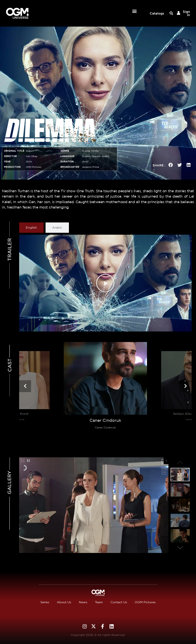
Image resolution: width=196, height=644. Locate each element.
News (83, 602)
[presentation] (25, 386)
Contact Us (119, 602)
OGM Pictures (145, 602)
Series (45, 602)
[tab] (31, 228)
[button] (135, 11)
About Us (64, 602)
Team (99, 602)
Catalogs (157, 13)
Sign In (186, 13)
